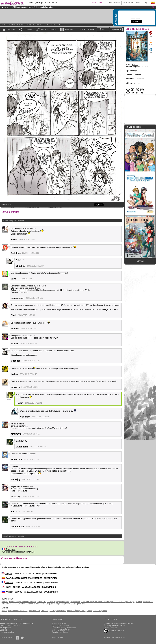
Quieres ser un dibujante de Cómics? (119, 623)
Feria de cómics (110, 628)
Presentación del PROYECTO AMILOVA (17, 623)
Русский (7, 592)
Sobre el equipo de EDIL (138, 29)
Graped (139, 602)
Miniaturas (69, 29)
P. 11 (60, 25)
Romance (71, 611)
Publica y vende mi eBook (114, 626)
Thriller (89, 611)
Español (7, 578)
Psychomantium (63, 602)
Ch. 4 (53, 25)
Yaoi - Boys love (100, 611)
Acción (4, 611)
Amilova (5, 602)
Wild (79, 604)
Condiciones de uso (60, 632)
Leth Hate (54, 604)
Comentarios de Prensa (10, 626)
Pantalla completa (48, 29)
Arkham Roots (87, 602)
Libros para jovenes (58, 611)
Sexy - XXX (81, 611)
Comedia (38, 25)
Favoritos (11, 29)
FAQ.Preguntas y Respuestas (64, 628)
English (7, 574)
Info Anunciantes (7, 632)
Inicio (3, 25)
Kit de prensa (5, 628)
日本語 (6, 587)
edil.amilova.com (133, 83)
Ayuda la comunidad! (61, 626)
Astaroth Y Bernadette (36, 604)
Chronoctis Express (28, 602)
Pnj (84, 604)
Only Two (22, 604)
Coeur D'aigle (71, 604)
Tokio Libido (75, 602)
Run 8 (62, 604)
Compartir (28, 29)
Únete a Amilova (98, 3)
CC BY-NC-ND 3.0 (114, 631)
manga (29, 25)
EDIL (46, 25)
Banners (3, 630)
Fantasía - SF (34, 611)
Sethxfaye (130, 602)
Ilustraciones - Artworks (18, 611)
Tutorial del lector (59, 623)
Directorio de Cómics (16, 25)
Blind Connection (118, 602)
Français (9, 549)
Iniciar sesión (114, 3)
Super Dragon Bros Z (46, 602)
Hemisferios (14, 602)
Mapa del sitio (58, 637)
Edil (47, 604)
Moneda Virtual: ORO (61, 630)
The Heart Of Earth (102, 602)
